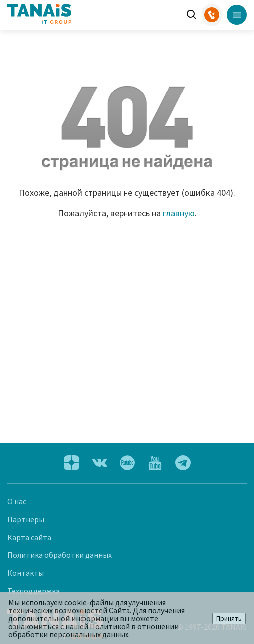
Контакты (26, 573)
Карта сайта (29, 537)
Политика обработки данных (60, 555)
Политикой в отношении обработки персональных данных (94, 630)
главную (179, 213)
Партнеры (26, 519)
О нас (17, 501)
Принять (229, 618)
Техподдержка (34, 591)
